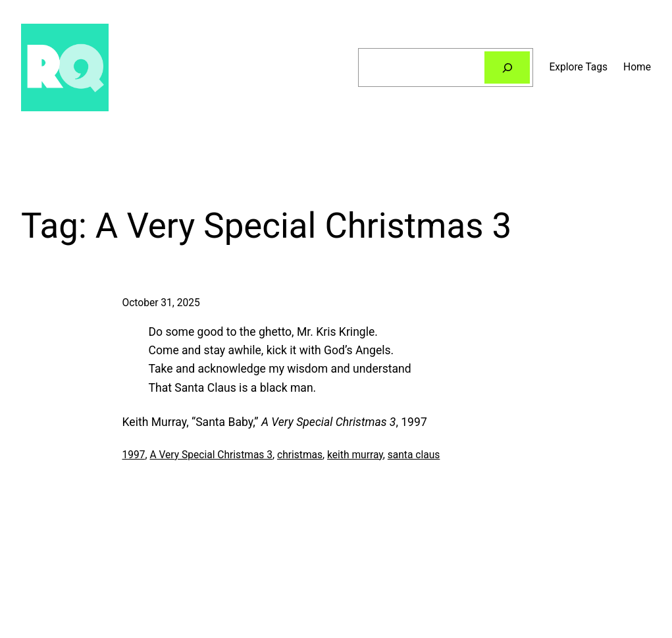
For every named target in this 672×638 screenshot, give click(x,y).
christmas (300, 455)
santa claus (414, 455)
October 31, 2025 (161, 303)
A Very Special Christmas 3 (211, 455)
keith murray (355, 455)
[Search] (507, 67)
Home (637, 67)
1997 (134, 455)
